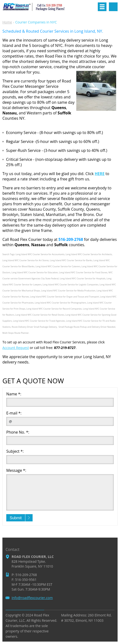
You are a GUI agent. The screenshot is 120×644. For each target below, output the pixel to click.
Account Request (16, 348)
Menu (102, 7)
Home (7, 22)
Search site (113, 7)
